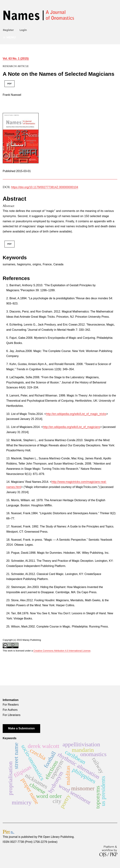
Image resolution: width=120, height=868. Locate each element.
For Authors (10, 710)
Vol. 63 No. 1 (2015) (16, 59)
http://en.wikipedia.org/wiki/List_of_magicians (71, 427)
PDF (10, 84)
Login (23, 30)
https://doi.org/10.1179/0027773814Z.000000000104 (45, 187)
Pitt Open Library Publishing (56, 837)
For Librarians (12, 715)
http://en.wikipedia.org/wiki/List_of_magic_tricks (76, 414)
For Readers (11, 705)
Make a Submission (21, 728)
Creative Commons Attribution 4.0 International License (62, 651)
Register (8, 30)
